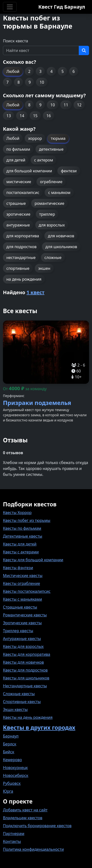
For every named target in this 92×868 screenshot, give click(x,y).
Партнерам (14, 834)
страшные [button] (16, 203)
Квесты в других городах (39, 727)
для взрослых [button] (52, 225)
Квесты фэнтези (18, 568)
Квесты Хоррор (17, 513)
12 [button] (79, 105)
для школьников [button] (61, 247)
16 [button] (49, 116)
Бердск (10, 744)
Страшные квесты (20, 607)
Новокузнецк (15, 768)
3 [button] (40, 71)
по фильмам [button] (18, 149)
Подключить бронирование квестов (37, 826)
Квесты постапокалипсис (27, 591)
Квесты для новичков (23, 662)
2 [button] (29, 71)
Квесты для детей (20, 544)
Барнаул (11, 736)
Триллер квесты (18, 631)
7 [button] (7, 82)
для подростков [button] (21, 247)
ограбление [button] (51, 182)
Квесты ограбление (21, 583)
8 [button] (19, 82)
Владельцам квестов (23, 818)
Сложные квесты (19, 694)
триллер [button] (47, 214)
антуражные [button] (18, 225)
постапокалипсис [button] (23, 193)
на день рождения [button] (24, 279)
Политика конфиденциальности (33, 849)
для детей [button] (16, 160)
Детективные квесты (23, 536)
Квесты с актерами (21, 552)
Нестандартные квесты (25, 686)
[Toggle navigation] (10, 7)
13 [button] (9, 116)
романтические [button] (49, 203)
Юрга (8, 791)
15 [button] (35, 116)
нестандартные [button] (21, 257)
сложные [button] (53, 257)
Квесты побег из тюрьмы (27, 520)
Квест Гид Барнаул (62, 7)
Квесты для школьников (26, 678)
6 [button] (74, 71)
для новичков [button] (61, 236)
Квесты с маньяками (22, 599)
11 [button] (66, 105)
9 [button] (30, 82)
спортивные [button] (18, 268)
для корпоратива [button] (23, 236)
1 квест (35, 292)
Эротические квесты (22, 623)
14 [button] (22, 116)
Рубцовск (12, 783)
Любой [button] (13, 71)
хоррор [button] (35, 138)
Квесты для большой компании (33, 560)
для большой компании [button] (29, 171)
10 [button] (42, 82)
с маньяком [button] (59, 193)
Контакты (12, 841)
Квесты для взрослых (23, 646)
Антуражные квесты (22, 639)
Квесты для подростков (25, 670)
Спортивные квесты (22, 702)
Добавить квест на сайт (25, 810)
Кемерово (12, 760)
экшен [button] (44, 268)
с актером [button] (44, 160)
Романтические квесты (25, 615)
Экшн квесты (15, 709)
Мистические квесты (23, 576)
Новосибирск (16, 775)
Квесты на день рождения (28, 717)
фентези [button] (69, 171)
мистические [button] (19, 182)
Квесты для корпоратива (27, 654)
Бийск (9, 752)
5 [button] (62, 71)
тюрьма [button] (58, 138)
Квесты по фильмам (22, 528)
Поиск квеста (15, 41)
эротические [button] (18, 214)
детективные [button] (51, 149)
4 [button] (51, 71)
